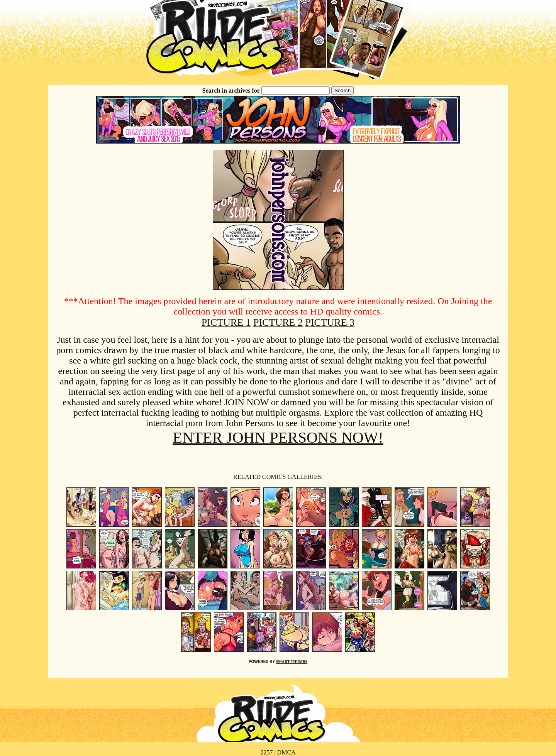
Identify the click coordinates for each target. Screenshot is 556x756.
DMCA (286, 752)
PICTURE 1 (226, 322)
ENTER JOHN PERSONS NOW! (278, 437)
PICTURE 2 (278, 322)
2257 (266, 752)
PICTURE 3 (330, 322)
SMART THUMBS (292, 662)
